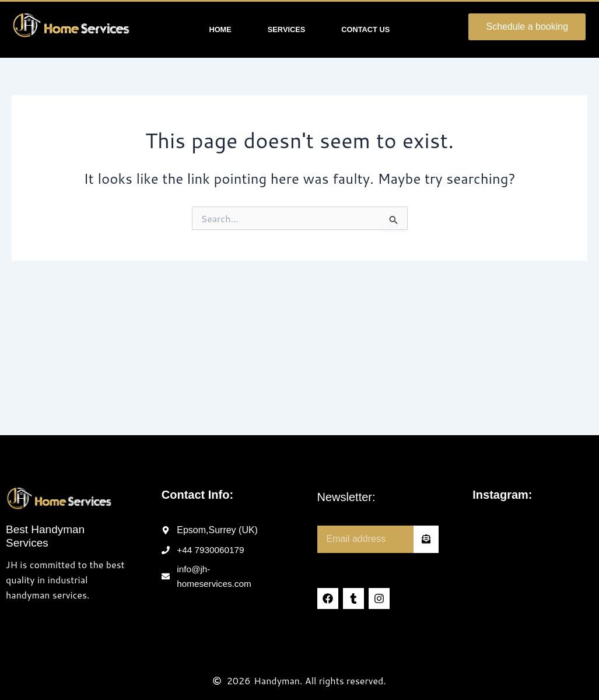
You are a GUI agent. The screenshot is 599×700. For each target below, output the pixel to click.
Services (286, 29)
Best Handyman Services (45, 536)
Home (220, 29)
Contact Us (365, 29)
